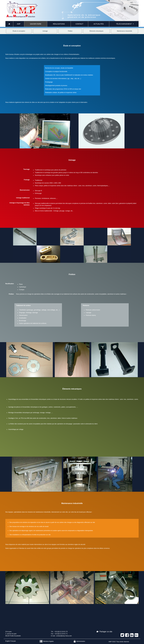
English (8, 641)
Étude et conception (19, 31)
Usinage (45, 31)
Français (13, 641)
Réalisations (59, 24)
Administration (79, 641)
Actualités (99, 24)
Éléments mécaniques (96, 31)
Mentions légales (47, 641)
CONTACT (79, 24)
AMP (19, 24)
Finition (70, 31)
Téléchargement (124, 24)
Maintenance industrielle (124, 31)
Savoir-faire (36, 24)
